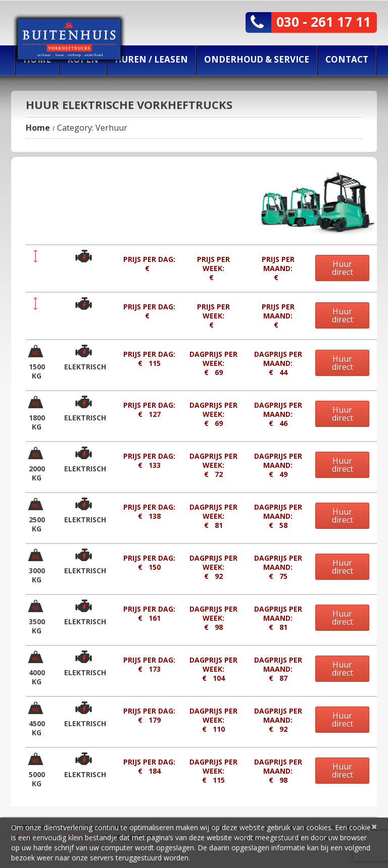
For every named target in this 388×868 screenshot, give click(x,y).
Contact (347, 59)
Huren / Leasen (151, 59)
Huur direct (343, 268)
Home (38, 128)
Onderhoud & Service (257, 59)
